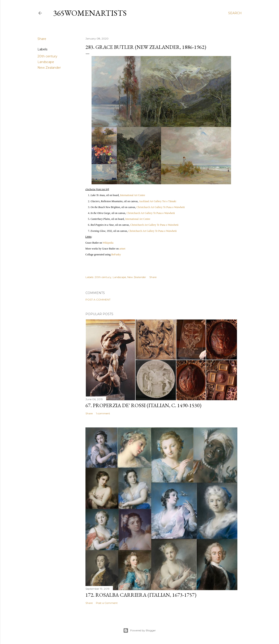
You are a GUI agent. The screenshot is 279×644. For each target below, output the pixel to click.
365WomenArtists (90, 13)
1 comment (103, 413)
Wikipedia (108, 243)
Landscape (46, 62)
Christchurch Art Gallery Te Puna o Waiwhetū (161, 207)
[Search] (235, 13)
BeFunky (116, 255)
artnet (122, 249)
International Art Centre (133, 195)
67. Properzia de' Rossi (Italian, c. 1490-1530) (143, 405)
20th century (47, 56)
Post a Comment (98, 300)
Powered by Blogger (139, 630)
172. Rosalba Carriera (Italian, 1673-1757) (141, 595)
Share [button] (42, 39)
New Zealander (49, 68)
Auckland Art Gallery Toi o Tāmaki (157, 201)
